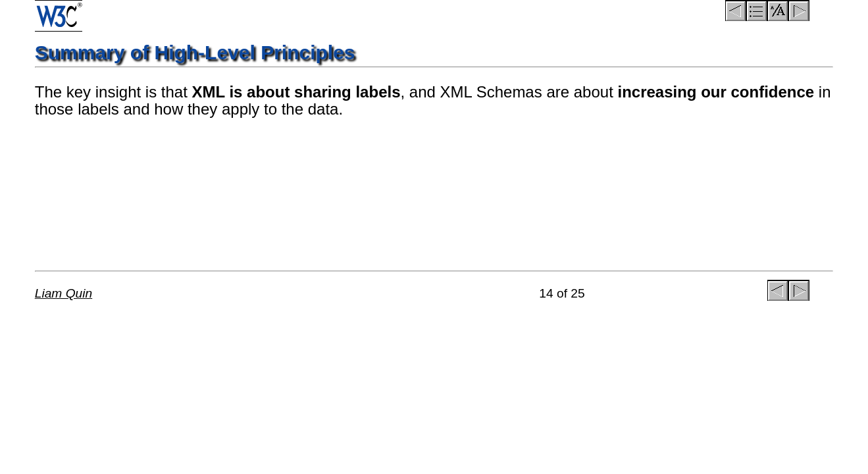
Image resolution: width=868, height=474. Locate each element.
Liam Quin (64, 293)
